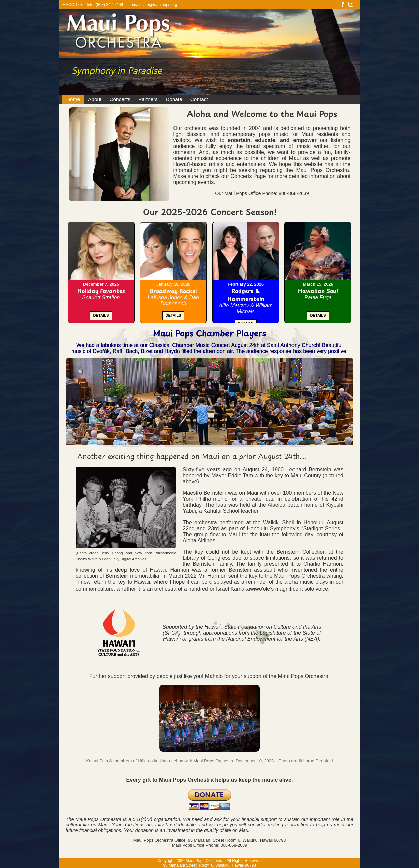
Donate (174, 99)
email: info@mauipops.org (154, 5)
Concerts (120, 99)
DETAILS (101, 315)
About (95, 99)
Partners (148, 99)
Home (73, 99)
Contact (199, 99)
